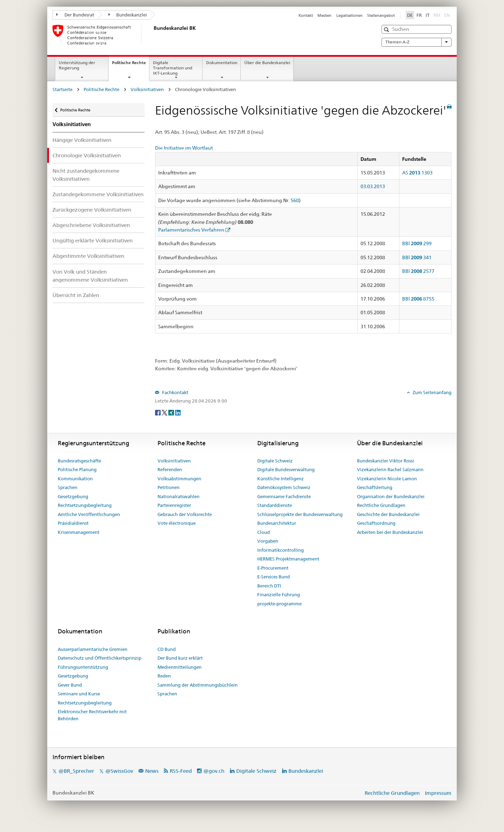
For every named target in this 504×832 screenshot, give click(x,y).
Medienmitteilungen (180, 667)
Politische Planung (77, 469)
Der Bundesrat (75, 15)
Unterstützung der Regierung (77, 65)
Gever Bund (70, 685)
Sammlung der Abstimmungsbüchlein (198, 685)
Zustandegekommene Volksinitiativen (98, 194)
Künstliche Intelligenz (281, 479)
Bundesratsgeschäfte (79, 461)
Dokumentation (222, 63)
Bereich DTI (269, 586)
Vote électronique (177, 523)
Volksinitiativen (147, 89)
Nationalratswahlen (178, 496)
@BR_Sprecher (76, 771)
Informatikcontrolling (281, 550)
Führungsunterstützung (83, 667)
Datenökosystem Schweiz (284, 487)
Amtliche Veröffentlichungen (89, 514)
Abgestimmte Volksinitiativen (88, 256)
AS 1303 (417, 173)
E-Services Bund (274, 577)
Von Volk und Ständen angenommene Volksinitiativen (90, 276)
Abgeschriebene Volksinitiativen (91, 225)
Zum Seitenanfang (432, 392)
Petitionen (169, 487)
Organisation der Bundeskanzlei (391, 496)
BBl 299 (417, 243)
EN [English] (447, 15)
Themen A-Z (416, 42)
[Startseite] (152, 35)
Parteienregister (174, 505)
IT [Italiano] (428, 15)
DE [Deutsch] (410, 15)
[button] (387, 30)
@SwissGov (119, 771)
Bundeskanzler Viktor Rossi (386, 461)
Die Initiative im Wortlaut (184, 148)
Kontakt (306, 15)
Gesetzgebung (73, 496)
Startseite (62, 89)
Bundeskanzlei (128, 15)
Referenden (170, 469)
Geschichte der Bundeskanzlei (388, 514)
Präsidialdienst (73, 523)
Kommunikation (75, 479)
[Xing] (172, 412)
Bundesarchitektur (277, 523)
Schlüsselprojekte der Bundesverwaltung (300, 514)
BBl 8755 (418, 299)
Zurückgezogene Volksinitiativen (92, 210)
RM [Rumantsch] (437, 15)
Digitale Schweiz (275, 461)
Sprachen (68, 487)
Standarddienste (275, 505)
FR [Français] (419, 15)
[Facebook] (158, 412)
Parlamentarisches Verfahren (191, 230)
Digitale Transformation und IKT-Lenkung (173, 68)
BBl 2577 (418, 271)
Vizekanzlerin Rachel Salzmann (390, 469)
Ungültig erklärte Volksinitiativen (93, 240)
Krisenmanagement (79, 532)
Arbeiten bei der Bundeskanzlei (390, 532)
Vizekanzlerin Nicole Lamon (387, 479)
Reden (164, 676)
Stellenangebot (381, 15)
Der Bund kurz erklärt (180, 658)
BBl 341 (417, 257)
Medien (324, 15)
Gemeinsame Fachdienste (284, 496)
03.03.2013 (373, 186)
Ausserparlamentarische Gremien (93, 649)
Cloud (264, 532)
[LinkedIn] (178, 412)
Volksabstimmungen (179, 479)
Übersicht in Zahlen (76, 295)
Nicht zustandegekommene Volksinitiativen (86, 175)
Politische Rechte (131, 65)
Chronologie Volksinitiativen (87, 155)
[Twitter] (165, 412)
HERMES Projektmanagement (288, 559)
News (152, 771)
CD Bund (167, 649)
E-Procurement (273, 568)
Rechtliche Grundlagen (381, 505)
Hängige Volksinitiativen (82, 140)
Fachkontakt (175, 392)
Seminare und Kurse (79, 694)
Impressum (438, 793)
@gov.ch (214, 771)
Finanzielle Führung (279, 594)
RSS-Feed (181, 771)
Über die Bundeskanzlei (267, 63)
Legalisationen (349, 15)
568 (295, 200)
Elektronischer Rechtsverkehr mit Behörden (92, 715)
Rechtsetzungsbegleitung (85, 505)
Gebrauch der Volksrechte (185, 514)
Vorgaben (268, 541)
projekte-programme (279, 604)
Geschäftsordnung (376, 523)
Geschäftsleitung (375, 487)
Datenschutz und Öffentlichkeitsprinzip (100, 658)
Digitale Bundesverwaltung (286, 469)
